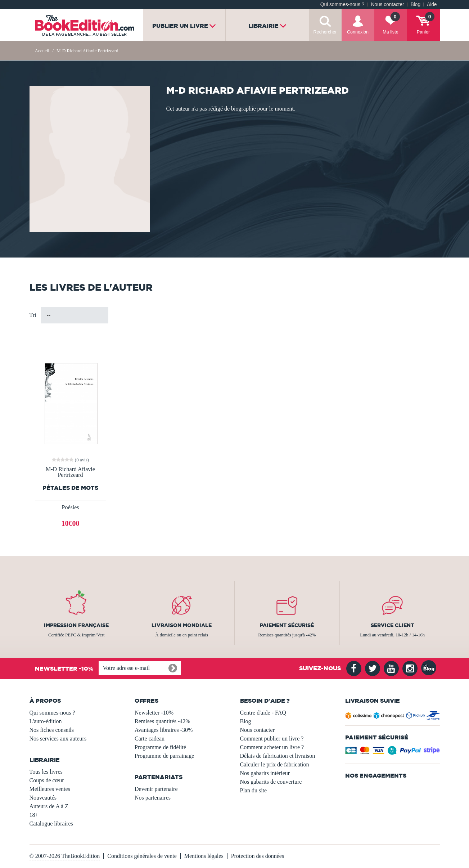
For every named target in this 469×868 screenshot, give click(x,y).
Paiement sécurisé (287, 625)
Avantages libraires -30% (164, 730)
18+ (34, 815)
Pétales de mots (70, 488)
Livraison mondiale (182, 625)
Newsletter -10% (154, 713)
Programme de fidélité (160, 747)
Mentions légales (204, 856)
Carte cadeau (150, 739)
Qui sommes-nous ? (342, 5)
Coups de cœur (47, 780)
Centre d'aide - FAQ (263, 713)
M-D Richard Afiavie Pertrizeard (70, 472)
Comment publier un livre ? (272, 739)
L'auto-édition (46, 721)
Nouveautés (43, 798)
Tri (33, 315)
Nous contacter (387, 5)
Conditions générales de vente (142, 856)
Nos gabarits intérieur (265, 773)
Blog (416, 5)
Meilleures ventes (50, 789)
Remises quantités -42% (163, 721)
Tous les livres (46, 772)
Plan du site (254, 790)
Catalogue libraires (51, 824)
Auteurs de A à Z (49, 806)
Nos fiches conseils (52, 730)
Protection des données (258, 856)
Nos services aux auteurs (58, 739)
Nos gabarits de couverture (271, 782)
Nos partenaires (153, 798)
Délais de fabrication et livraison (278, 756)
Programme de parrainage (164, 756)
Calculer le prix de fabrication (275, 764)
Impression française (76, 625)
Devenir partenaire (156, 789)
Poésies (71, 507)
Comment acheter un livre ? (272, 747)
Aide (432, 5)
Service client (392, 625)
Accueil (42, 51)
